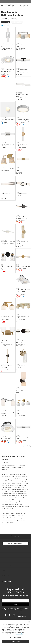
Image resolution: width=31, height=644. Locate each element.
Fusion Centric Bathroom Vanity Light (22, 342)
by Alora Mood (20, 391)
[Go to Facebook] (6, 616)
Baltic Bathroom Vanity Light (7, 267)
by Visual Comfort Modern (23, 98)
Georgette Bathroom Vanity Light (6, 367)
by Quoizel (4, 270)
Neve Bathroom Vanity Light (22, 413)
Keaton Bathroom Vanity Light (7, 46)
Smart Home (5, 19)
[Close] (29, 622)
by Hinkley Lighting (21, 147)
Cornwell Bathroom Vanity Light (7, 317)
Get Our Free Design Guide (15, 543)
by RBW (3, 121)
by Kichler (19, 195)
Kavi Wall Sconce (21, 366)
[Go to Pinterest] (10, 616)
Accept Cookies (15, 641)
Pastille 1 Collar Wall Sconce (8, 119)
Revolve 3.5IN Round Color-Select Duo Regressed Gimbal (23, 291)
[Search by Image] (25, 6)
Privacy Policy (5, 610)
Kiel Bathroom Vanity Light (7, 144)
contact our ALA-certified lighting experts (13, 520)
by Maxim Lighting (21, 48)
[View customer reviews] (22, 616)
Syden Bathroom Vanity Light (22, 71)
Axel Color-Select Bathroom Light (5, 195)
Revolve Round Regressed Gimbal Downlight (7, 438)
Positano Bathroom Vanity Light (23, 170)
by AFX (3, 197)
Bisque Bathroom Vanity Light (22, 46)
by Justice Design (21, 344)
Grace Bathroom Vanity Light (22, 145)
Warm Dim (13, 19)
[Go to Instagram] (14, 616)
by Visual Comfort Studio (7, 48)
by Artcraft (19, 172)
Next (31, 446)
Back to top (16, 536)
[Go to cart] (28, 5)
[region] (15, 632)
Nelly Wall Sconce (21, 389)
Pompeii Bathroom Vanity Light (23, 317)
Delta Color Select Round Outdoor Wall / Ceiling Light (23, 120)
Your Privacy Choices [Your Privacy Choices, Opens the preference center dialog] (15, 637)
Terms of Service (15, 610)
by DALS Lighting (5, 75)
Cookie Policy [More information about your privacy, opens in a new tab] (20, 634)
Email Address (6, 601)
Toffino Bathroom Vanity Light (7, 342)
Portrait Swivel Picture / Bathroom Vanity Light (22, 218)
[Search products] (21, 6)
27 (29, 446)
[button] (2, 6)
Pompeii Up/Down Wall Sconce (22, 243)
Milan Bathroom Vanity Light (22, 95)
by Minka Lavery (5, 319)
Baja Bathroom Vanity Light (8, 169)
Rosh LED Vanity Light (22, 194)
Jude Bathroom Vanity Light (23, 267)
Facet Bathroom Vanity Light (22, 438)
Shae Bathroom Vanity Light (8, 412)
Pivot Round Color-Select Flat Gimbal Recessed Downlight (7, 71)
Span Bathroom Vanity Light (8, 242)
